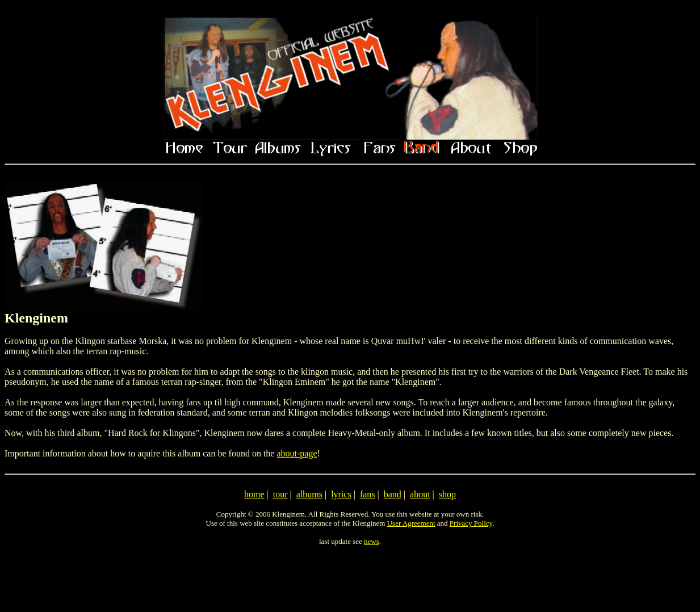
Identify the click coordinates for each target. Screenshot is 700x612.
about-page (297, 453)
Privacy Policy (471, 523)
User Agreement (411, 523)
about (420, 494)
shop (447, 494)
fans (368, 494)
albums (309, 494)
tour (280, 494)
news (372, 541)
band (393, 494)
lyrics (341, 494)
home (254, 494)
